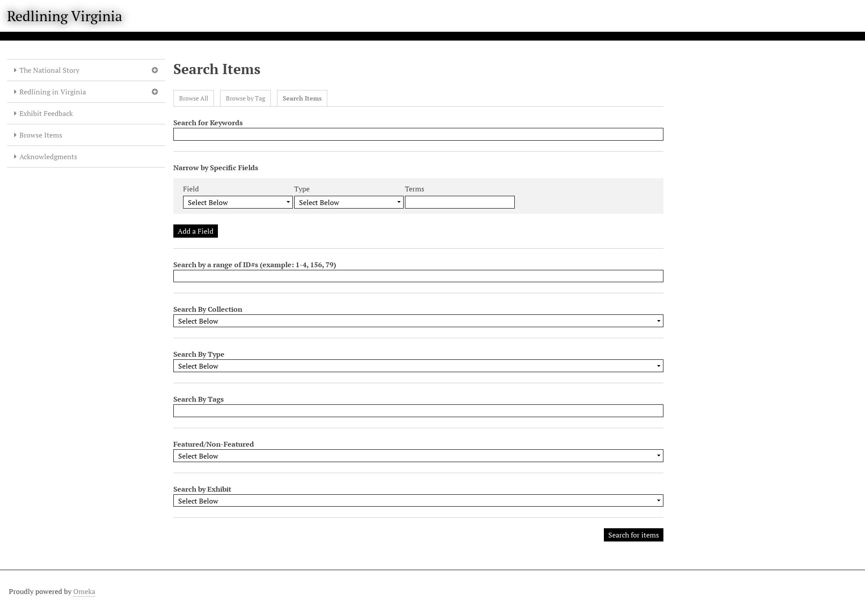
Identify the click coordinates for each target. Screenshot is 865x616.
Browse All (194, 98)
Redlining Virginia (65, 16)
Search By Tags (198, 399)
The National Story (49, 70)
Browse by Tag (245, 98)
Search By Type (199, 354)
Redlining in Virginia (53, 92)
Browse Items (41, 135)
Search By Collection (208, 309)
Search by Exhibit (202, 489)
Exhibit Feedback (46, 113)
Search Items (302, 98)
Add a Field (196, 231)
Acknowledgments (48, 157)
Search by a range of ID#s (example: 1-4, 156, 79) (255, 265)
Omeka (84, 591)
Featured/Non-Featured (214, 444)
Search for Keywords (208, 123)
